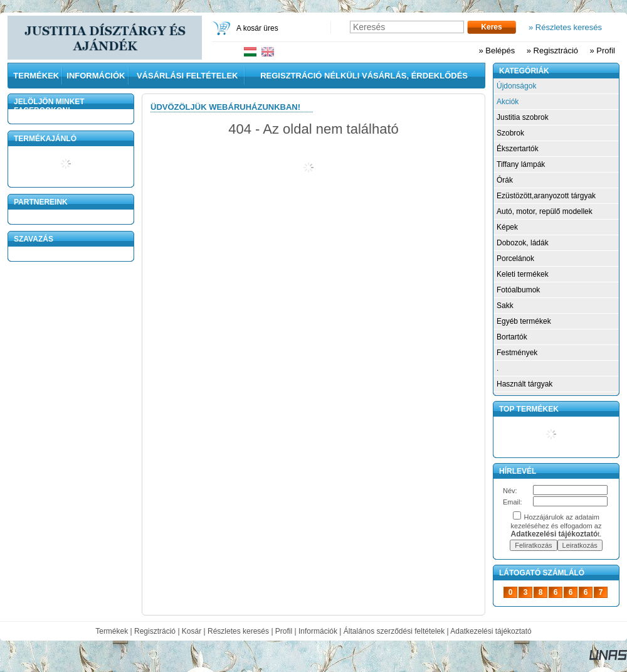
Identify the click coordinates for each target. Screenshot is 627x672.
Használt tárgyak (524, 384)
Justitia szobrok (523, 117)
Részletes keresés (238, 631)
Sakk (505, 306)
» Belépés (497, 51)
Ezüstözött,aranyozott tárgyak (546, 196)
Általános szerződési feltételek (394, 631)
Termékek (112, 631)
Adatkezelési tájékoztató (491, 631)
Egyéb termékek (524, 321)
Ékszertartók (518, 149)
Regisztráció (155, 631)
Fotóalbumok (518, 290)
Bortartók (512, 337)
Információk (318, 631)
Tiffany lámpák (521, 164)
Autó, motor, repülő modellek (545, 211)
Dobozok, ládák (523, 243)
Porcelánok (515, 259)
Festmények (517, 353)
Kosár (192, 631)
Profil (284, 631)
